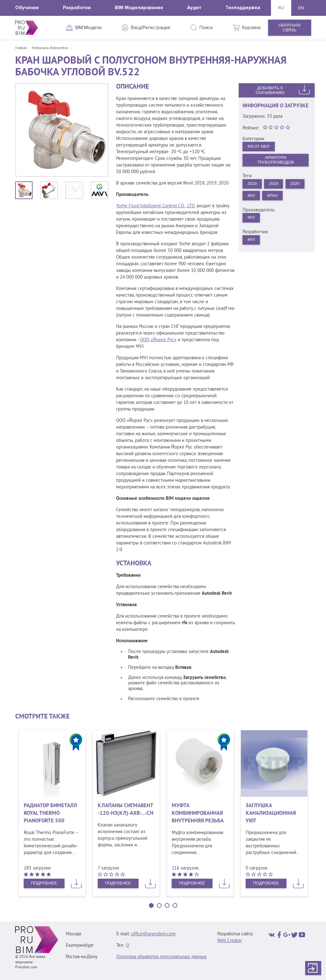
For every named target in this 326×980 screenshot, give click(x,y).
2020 (295, 183)
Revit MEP (259, 146)
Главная (21, 48)
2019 (274, 183)
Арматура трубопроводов (276, 160)
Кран (272, 195)
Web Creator (230, 941)
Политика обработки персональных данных (162, 957)
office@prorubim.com (153, 934)
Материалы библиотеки (50, 48)
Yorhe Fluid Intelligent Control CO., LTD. (156, 206)
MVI (251, 195)
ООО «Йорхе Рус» (158, 340)
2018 (252, 183)
